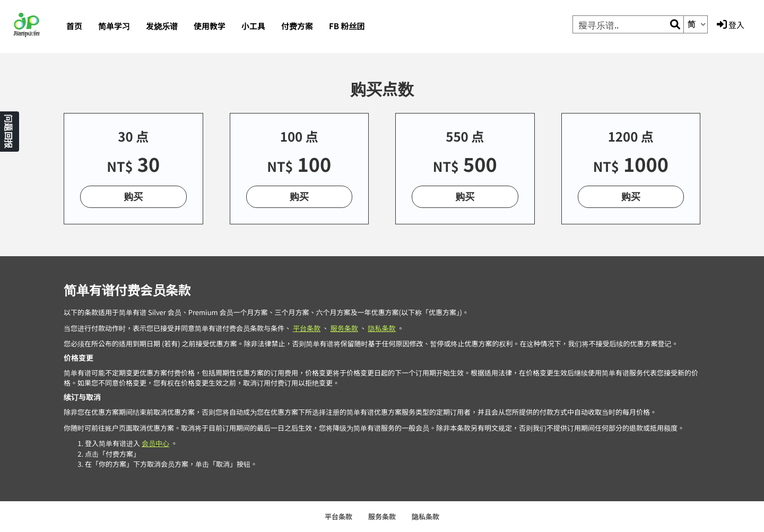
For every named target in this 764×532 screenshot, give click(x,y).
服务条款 (344, 328)
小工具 (253, 26)
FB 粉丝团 (347, 26)
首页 (74, 26)
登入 (731, 25)
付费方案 (297, 26)
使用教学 (210, 26)
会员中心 (155, 443)
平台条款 (307, 328)
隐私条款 (382, 328)
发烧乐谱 (162, 26)
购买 (133, 196)
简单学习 (114, 26)
